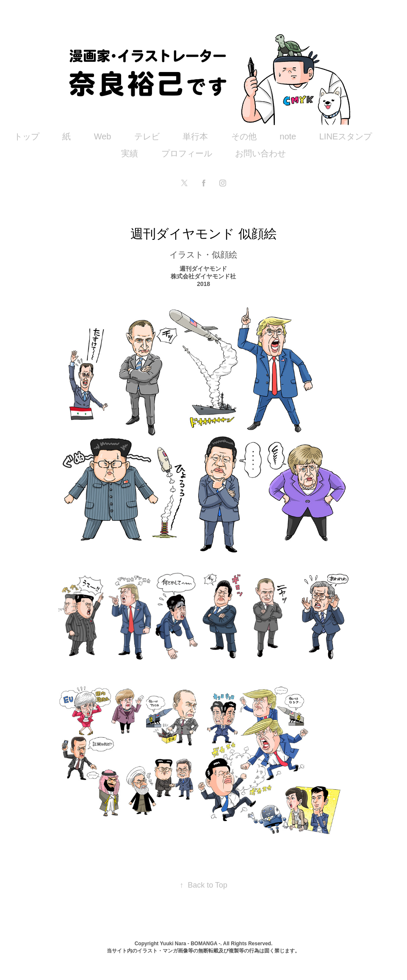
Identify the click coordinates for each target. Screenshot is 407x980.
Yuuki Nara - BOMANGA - (190, 944)
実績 (130, 153)
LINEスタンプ (346, 136)
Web (103, 136)
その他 (244, 136)
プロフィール (187, 153)
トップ (27, 136)
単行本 (195, 136)
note (288, 136)
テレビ (147, 136)
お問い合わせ (260, 153)
